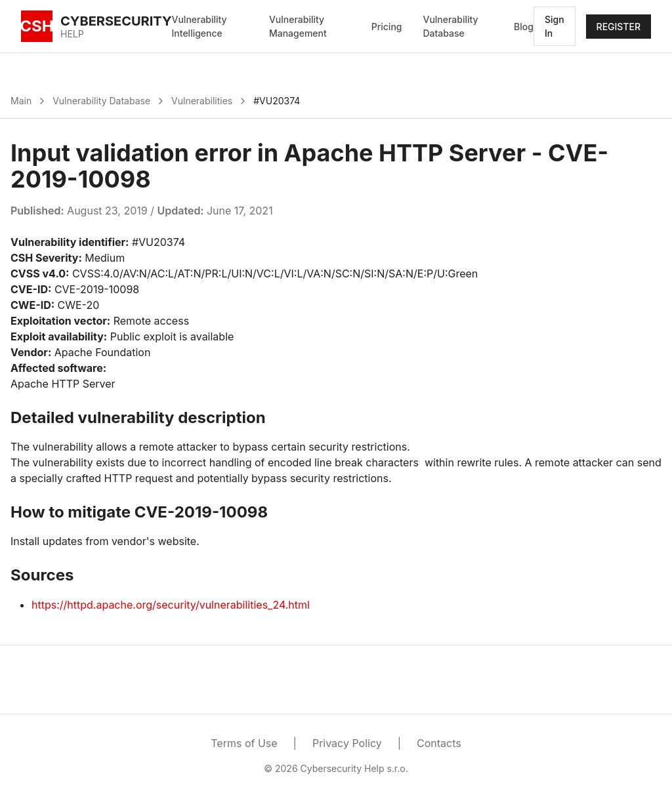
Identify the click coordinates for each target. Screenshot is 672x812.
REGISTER (619, 27)
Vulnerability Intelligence (199, 26)
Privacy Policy (347, 743)
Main (21, 101)
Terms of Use (244, 743)
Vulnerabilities (202, 101)
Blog (524, 27)
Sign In (555, 26)
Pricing (387, 27)
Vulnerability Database (450, 26)
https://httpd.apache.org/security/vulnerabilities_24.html (171, 605)
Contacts (439, 743)
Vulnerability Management (298, 26)
